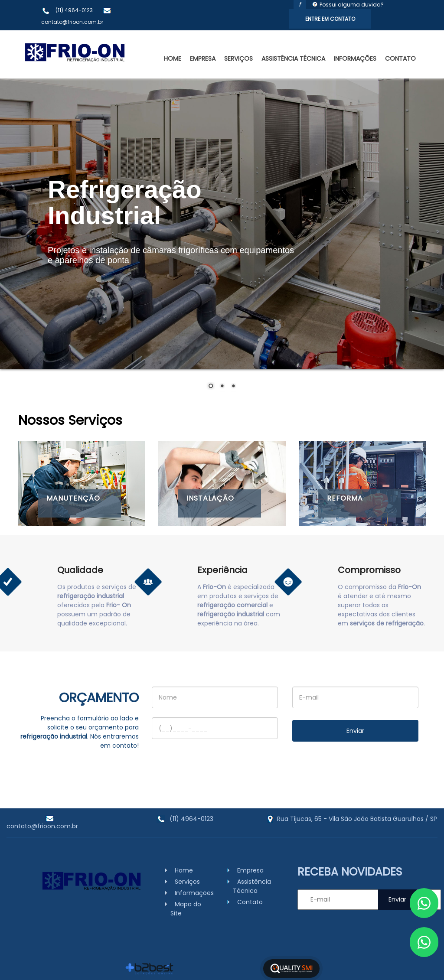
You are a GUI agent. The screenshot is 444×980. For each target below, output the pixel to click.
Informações (355, 59)
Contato (400, 59)
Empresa (203, 59)
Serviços (238, 59)
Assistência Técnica (293, 59)
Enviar (355, 731)
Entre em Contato (330, 19)
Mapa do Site (186, 909)
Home (173, 59)
